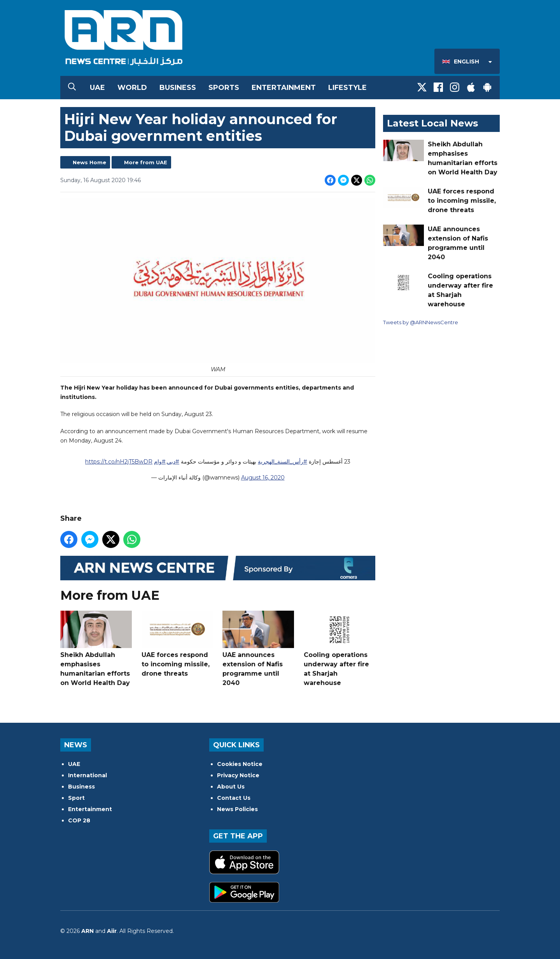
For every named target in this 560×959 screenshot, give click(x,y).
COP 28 (79, 820)
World (132, 88)
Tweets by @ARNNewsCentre (421, 322)
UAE (97, 88)
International (87, 775)
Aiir (112, 931)
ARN (87, 931)
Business (178, 88)
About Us (231, 787)
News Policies (237, 809)
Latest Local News (432, 123)
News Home (89, 162)
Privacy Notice (238, 775)
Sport (76, 798)
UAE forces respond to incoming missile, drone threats (177, 644)
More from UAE (146, 162)
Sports (224, 88)
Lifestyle (347, 88)
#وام (160, 462)
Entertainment (284, 88)
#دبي (173, 462)
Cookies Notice (240, 764)
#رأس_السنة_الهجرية (283, 462)
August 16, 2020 (263, 478)
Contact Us (234, 798)
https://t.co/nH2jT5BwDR (119, 462)
